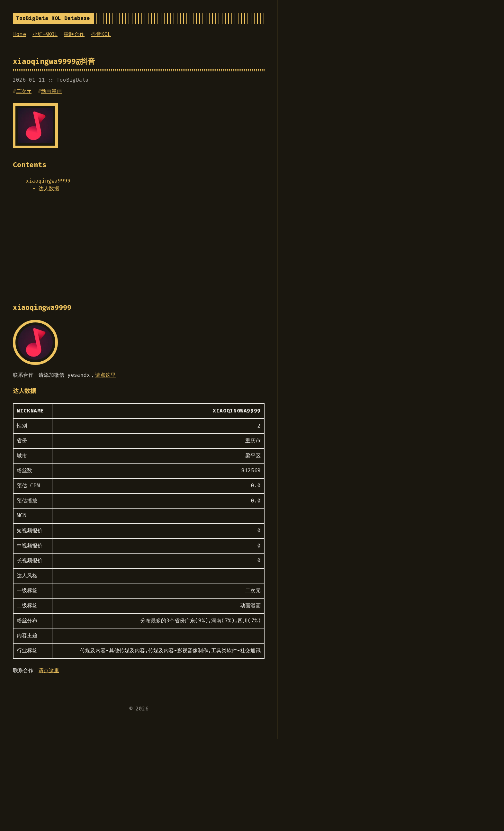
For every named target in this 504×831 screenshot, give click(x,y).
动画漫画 (51, 91)
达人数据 (49, 189)
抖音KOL (101, 34)
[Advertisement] (139, 251)
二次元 (24, 91)
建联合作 (74, 34)
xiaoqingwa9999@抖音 (54, 61)
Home (20, 34)
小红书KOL (45, 34)
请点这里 (105, 375)
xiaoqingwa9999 (48, 181)
